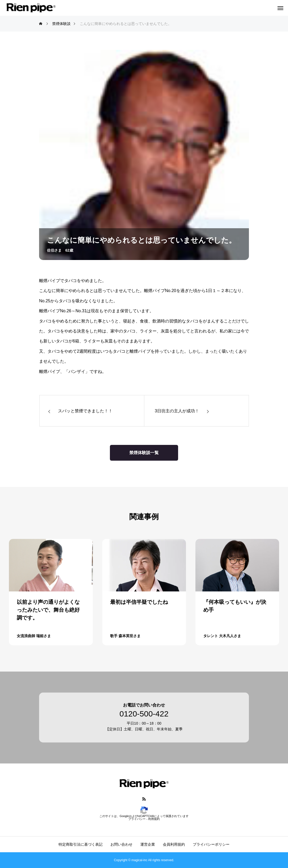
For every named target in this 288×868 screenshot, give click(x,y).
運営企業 (148, 844)
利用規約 (154, 819)
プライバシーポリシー (211, 844)
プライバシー (137, 819)
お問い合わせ (121, 844)
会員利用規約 (174, 844)
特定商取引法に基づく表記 (81, 844)
